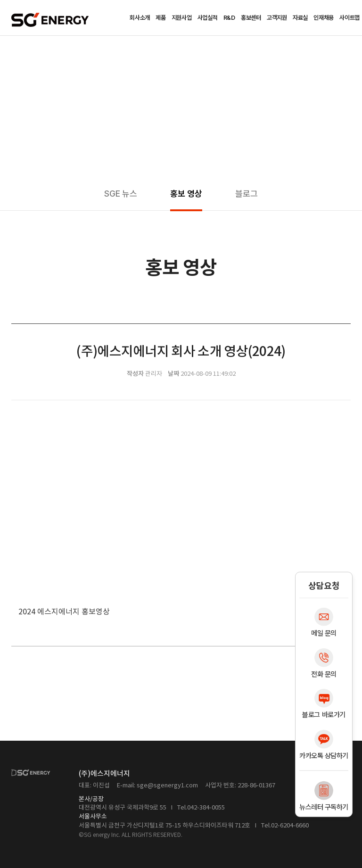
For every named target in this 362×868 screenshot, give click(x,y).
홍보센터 (251, 18)
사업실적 (208, 18)
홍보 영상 (186, 194)
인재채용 (324, 18)
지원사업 (182, 18)
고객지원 (277, 18)
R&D (229, 18)
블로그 (247, 194)
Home (15, 50)
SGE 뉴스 (121, 194)
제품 (160, 18)
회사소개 (140, 18)
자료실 (300, 18)
